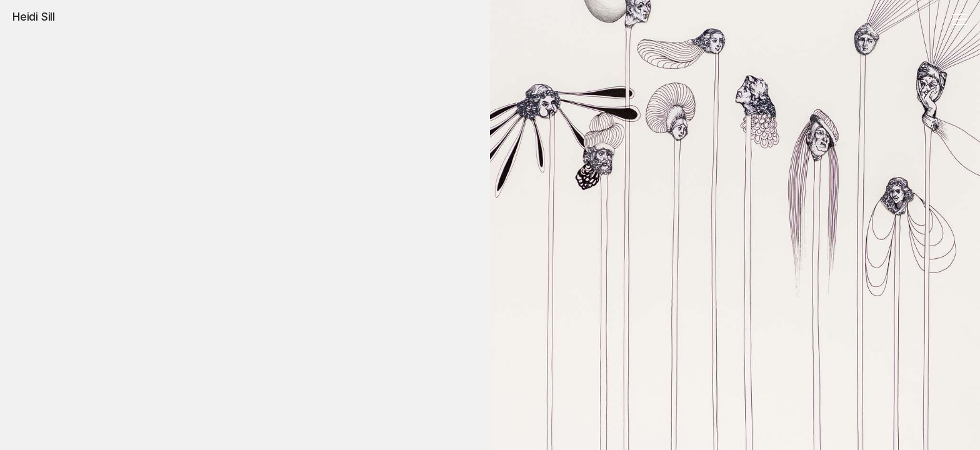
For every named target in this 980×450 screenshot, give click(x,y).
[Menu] (958, 21)
